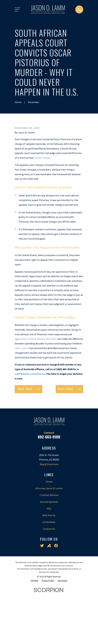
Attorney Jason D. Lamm (49, 540)
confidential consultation (30, 425)
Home (49, 533)
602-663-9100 (49, 488)
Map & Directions (49, 516)
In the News (49, 573)
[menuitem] (34, 632)
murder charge (42, 209)
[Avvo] (49, 597)
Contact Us (49, 580)
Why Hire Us (49, 567)
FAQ (49, 560)
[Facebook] (56, 597)
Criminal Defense (49, 546)
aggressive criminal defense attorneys (36, 390)
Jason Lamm (22, 399)
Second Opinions (49, 553)
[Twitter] (42, 597)
